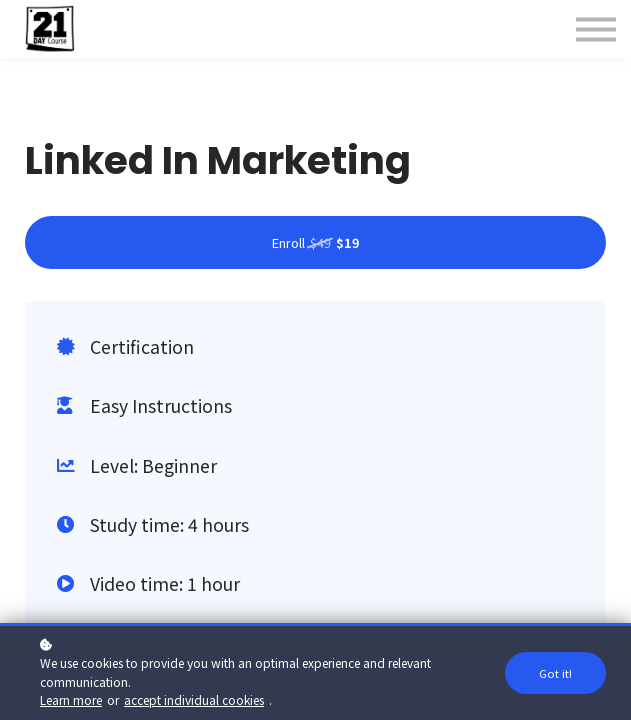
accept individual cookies (194, 699)
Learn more (71, 699)
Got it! (555, 673)
